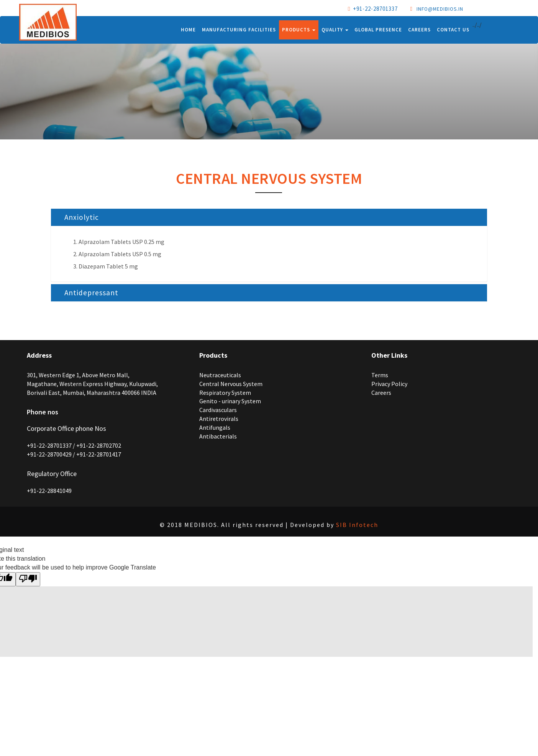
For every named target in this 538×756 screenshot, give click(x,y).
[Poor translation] (28, 579)
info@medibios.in (440, 9)
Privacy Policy (389, 384)
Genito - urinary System (230, 401)
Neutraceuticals (220, 375)
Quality (335, 30)
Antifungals (215, 427)
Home (188, 30)
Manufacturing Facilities (239, 30)
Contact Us (453, 30)
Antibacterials (218, 436)
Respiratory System (225, 393)
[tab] (269, 217)
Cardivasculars (218, 410)
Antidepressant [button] (91, 293)
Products (299, 30)
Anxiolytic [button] (82, 217)
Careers (419, 30)
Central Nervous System (231, 384)
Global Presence (378, 30)
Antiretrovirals (219, 419)
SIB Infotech (357, 525)
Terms (380, 375)
